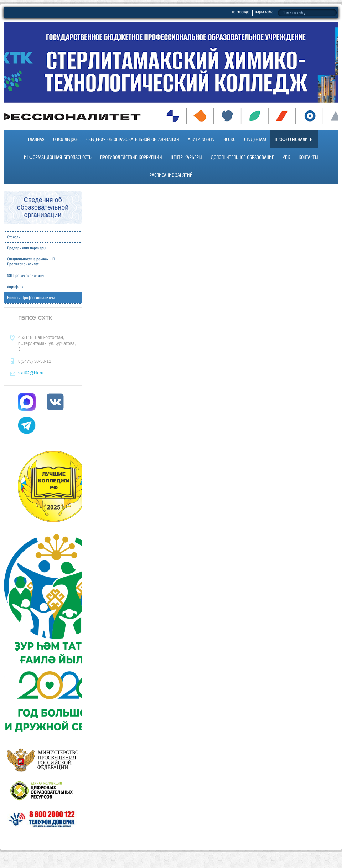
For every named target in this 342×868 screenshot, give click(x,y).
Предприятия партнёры (27, 248)
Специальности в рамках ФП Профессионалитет (31, 262)
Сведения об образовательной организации (133, 139)
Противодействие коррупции (131, 157)
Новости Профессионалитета (31, 298)
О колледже (65, 139)
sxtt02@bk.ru (31, 373)
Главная (36, 139)
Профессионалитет (294, 139)
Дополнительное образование (242, 157)
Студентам (255, 139)
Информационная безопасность (58, 157)
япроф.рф (15, 286)
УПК (286, 157)
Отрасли (14, 237)
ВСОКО (229, 139)
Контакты (309, 157)
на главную (241, 12)
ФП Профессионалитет (26, 275)
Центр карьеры (186, 157)
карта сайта (264, 12)
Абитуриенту (201, 139)
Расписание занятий (171, 175)
